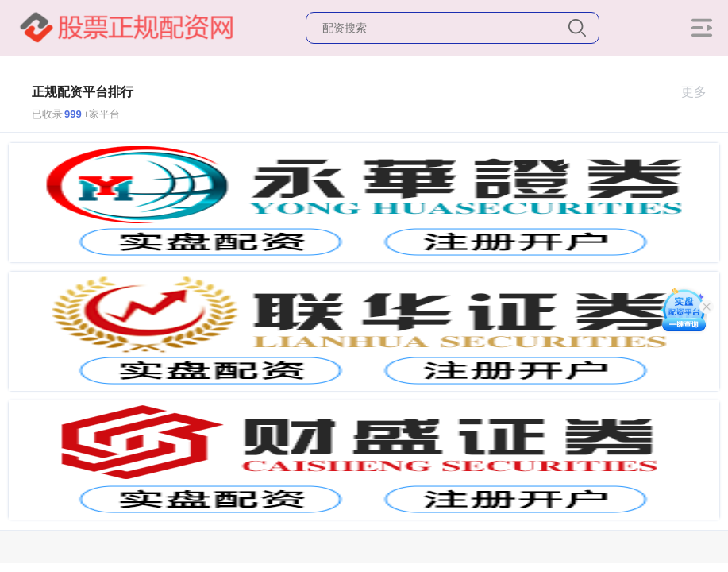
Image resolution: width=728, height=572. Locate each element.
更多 (701, 92)
